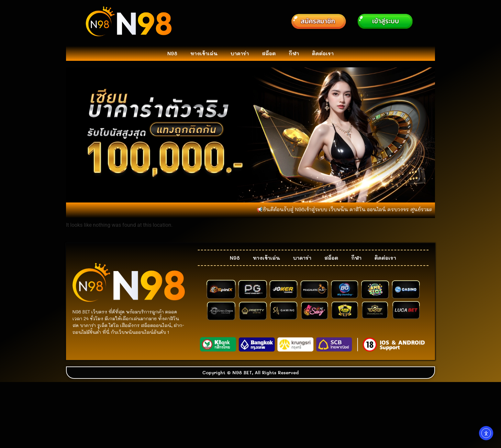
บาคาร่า (240, 53)
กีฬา (294, 53)
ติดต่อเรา (323, 53)
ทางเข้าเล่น (204, 53)
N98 (172, 53)
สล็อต (269, 53)
